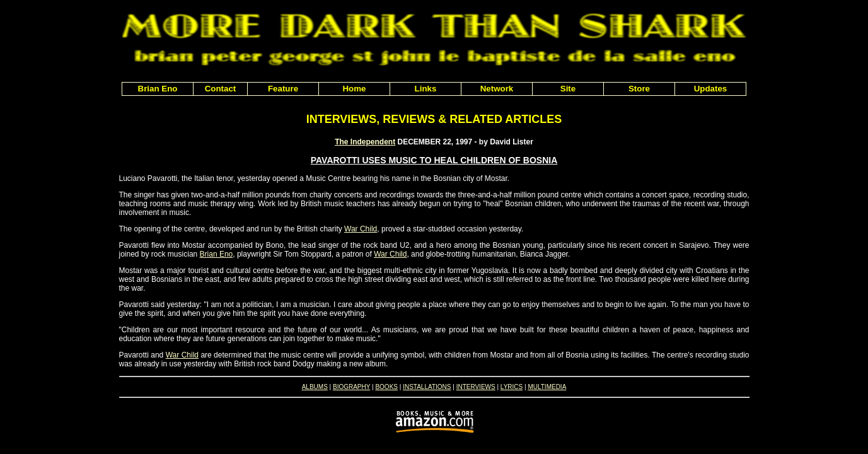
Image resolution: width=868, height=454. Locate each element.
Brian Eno (217, 254)
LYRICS (512, 387)
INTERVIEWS (476, 387)
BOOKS (386, 387)
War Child (361, 229)
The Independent (365, 142)
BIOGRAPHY (351, 387)
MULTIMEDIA (547, 387)
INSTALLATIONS (427, 387)
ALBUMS (315, 387)
